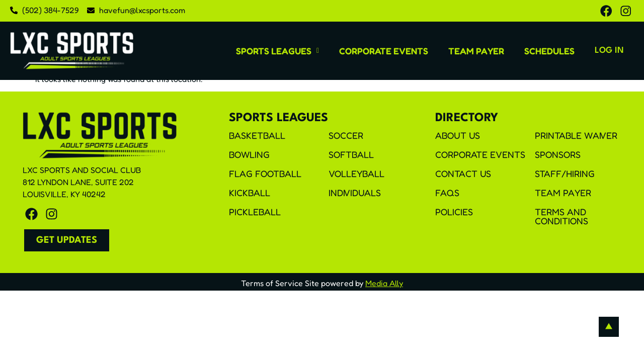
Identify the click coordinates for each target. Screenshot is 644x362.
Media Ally (384, 284)
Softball (351, 155)
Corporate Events (363, 51)
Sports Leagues (256, 51)
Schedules (528, 51)
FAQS (447, 194)
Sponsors (558, 155)
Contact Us (463, 174)
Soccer (346, 136)
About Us (458, 136)
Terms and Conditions (561, 217)
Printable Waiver (576, 136)
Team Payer (455, 51)
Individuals (355, 194)
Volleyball (356, 174)
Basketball (257, 136)
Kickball (250, 194)
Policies (454, 213)
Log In (599, 52)
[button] (256, 51)
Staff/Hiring (565, 174)
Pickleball (255, 213)
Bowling (249, 155)
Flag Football (265, 174)
